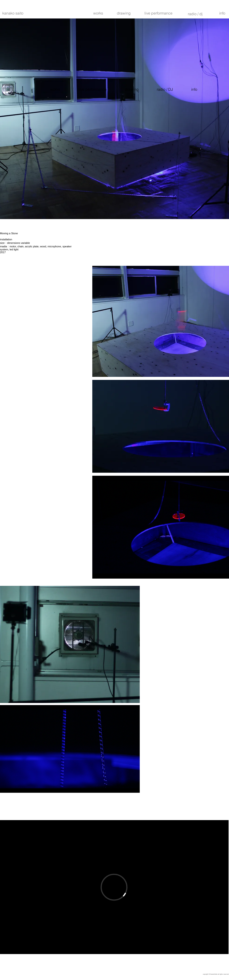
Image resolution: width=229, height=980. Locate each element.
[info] (222, 13)
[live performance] (158, 13)
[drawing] (124, 13)
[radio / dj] (195, 14)
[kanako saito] (13, 13)
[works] (98, 13)
